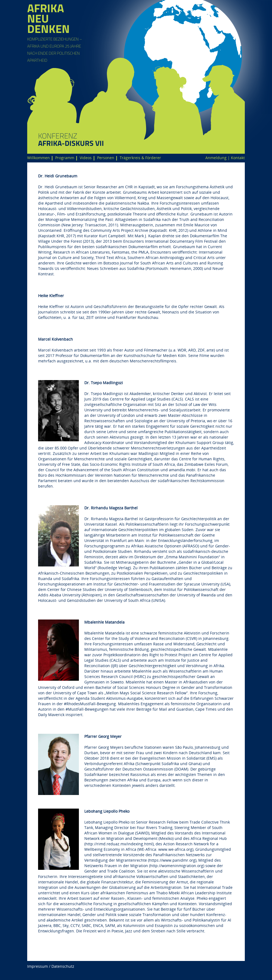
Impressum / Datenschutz (51, 966)
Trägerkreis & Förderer (140, 158)
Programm (65, 158)
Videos (86, 158)
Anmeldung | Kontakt (225, 158)
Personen (106, 158)
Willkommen (38, 158)
